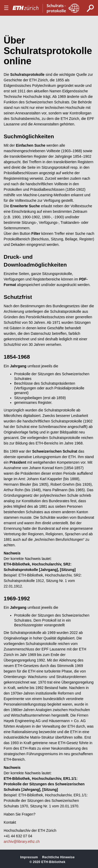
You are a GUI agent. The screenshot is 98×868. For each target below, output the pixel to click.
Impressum (29, 857)
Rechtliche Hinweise (58, 857)
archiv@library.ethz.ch (22, 841)
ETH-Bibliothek (53, 862)
